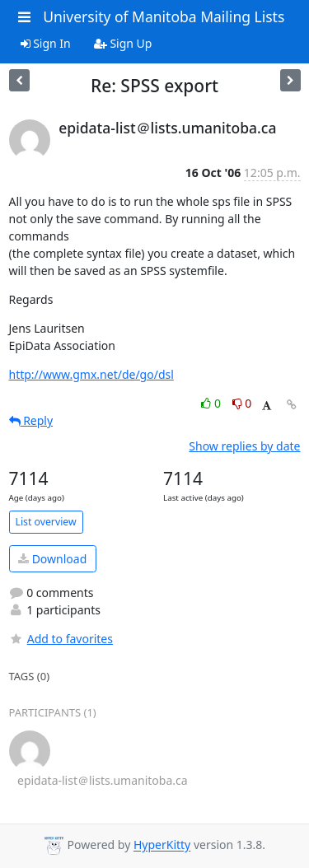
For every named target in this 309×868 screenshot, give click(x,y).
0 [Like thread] (212, 403)
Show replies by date (244, 446)
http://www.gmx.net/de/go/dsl (91, 374)
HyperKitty (162, 845)
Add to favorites (61, 639)
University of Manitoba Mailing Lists (164, 16)
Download (52, 559)
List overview (46, 522)
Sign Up (123, 43)
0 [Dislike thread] (242, 403)
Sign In (46, 43)
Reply (31, 420)
